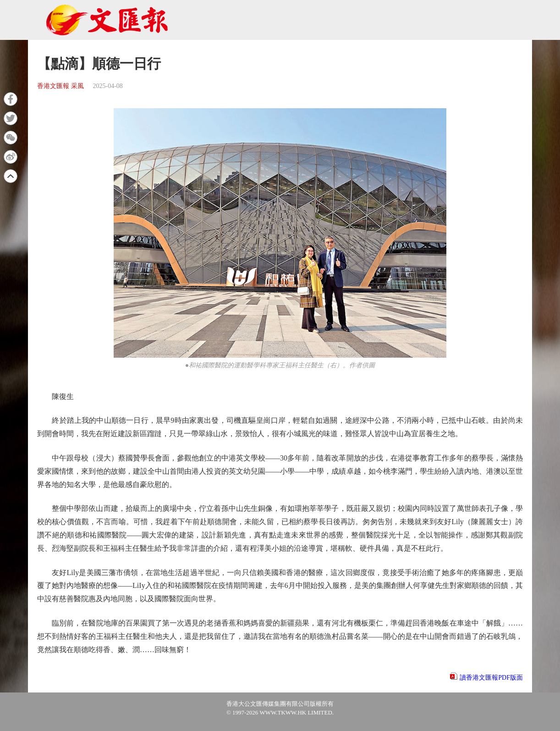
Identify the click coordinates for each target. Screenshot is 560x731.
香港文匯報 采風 (60, 86)
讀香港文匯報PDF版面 (491, 678)
